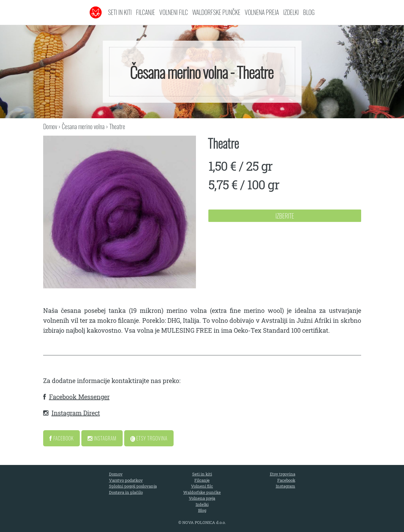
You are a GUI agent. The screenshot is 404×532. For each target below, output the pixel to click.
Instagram (102, 438)
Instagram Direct (76, 413)
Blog (309, 12)
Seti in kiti (120, 12)
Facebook (61, 438)
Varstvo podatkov (126, 480)
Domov (50, 126)
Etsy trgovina (283, 474)
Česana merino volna (83, 126)
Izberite (285, 216)
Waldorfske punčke (216, 12)
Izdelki (291, 12)
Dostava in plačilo (126, 492)
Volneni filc (174, 12)
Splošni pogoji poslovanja (133, 486)
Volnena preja (262, 12)
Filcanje (145, 12)
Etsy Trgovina (149, 438)
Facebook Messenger (79, 397)
